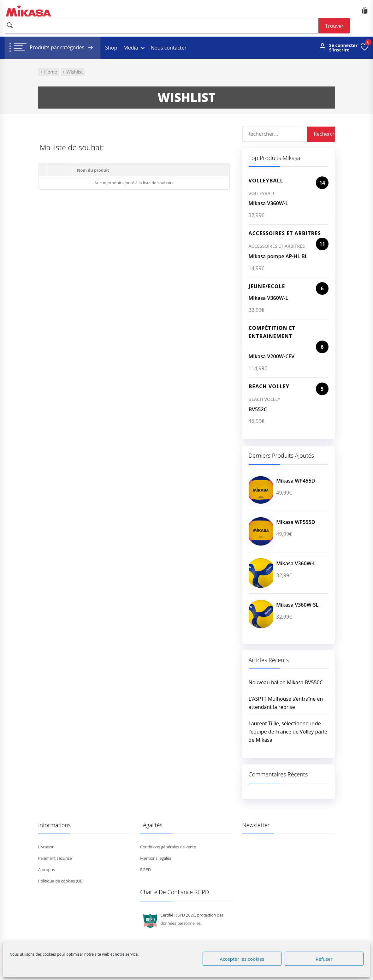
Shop (111, 48)
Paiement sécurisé (55, 858)
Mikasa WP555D (296, 522)
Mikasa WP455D (296, 481)
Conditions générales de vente (168, 847)
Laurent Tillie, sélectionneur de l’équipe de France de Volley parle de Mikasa (288, 732)
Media (131, 48)
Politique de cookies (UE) (61, 881)
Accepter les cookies (242, 959)
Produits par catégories (63, 48)
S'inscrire (339, 50)
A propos (47, 870)
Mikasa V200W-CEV (272, 356)
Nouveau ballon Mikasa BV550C (286, 682)
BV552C (258, 409)
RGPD (145, 870)
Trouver (334, 26)
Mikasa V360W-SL (297, 605)
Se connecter (343, 45)
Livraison (46, 847)
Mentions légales (156, 858)
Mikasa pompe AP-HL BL (278, 256)
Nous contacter (169, 48)
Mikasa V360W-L (268, 203)
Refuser (324, 959)
